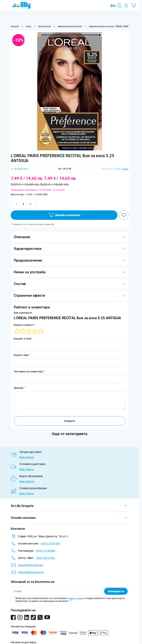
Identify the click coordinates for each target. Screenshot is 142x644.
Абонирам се (116, 591)
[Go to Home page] (21, 5)
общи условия (76, 598)
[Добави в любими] (124, 215)
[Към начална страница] (15, 26)
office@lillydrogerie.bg (31, 572)
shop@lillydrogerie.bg (31, 565)
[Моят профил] (126, 5)
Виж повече (27, 457)
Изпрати (70, 421)
